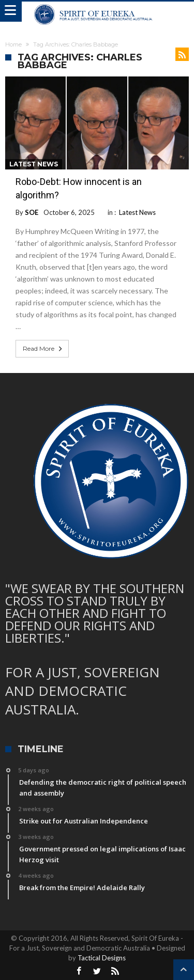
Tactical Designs (102, 958)
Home (13, 44)
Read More (43, 349)
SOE (32, 212)
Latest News (34, 164)
